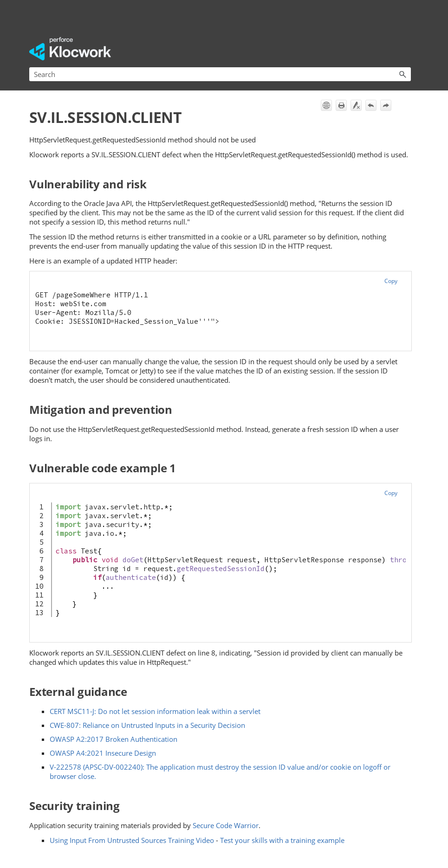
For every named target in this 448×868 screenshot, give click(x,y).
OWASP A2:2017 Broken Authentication (114, 739)
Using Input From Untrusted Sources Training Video (132, 840)
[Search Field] (220, 74)
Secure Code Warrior (226, 825)
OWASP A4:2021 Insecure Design (103, 753)
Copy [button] (391, 281)
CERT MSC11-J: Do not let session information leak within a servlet (155, 711)
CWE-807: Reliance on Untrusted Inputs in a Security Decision (147, 725)
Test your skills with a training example (282, 840)
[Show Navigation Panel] (406, 49)
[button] (403, 74)
